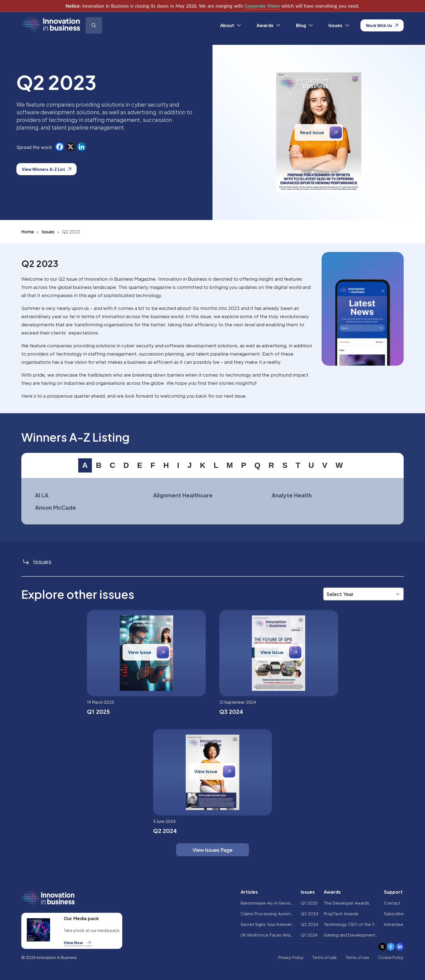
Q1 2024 (309, 935)
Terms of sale (325, 957)
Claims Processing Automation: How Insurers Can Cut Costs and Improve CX (268, 913)
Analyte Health (292, 495)
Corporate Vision (262, 6)
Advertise (394, 924)
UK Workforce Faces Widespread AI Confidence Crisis (268, 935)
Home (28, 232)
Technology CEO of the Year (351, 924)
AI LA (42, 495)
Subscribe (394, 913)
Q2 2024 (310, 924)
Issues (48, 232)
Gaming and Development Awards (351, 935)
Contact (392, 903)
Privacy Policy (291, 957)
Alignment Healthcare (183, 495)
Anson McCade (56, 507)
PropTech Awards (341, 913)
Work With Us (382, 25)
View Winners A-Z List (46, 169)
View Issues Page (212, 850)
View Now (78, 943)
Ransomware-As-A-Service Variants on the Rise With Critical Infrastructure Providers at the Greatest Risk (268, 903)
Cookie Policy (391, 957)
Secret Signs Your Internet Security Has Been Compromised (268, 924)
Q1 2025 (309, 903)
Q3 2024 (310, 913)
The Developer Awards (347, 903)
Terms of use (357, 957)
